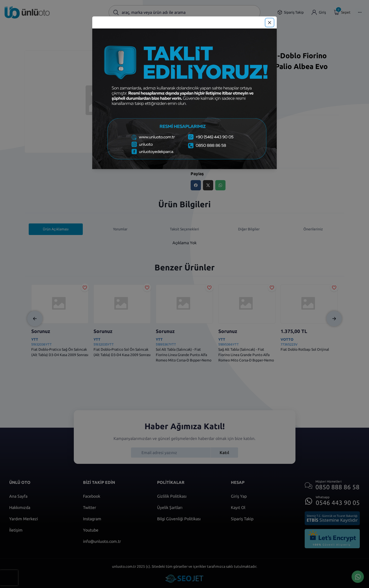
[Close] (270, 23)
